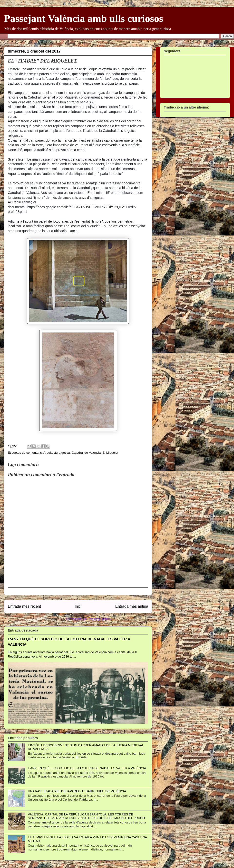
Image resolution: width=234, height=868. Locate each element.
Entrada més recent (24, 606)
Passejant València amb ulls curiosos (83, 18)
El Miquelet (110, 453)
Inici (78, 606)
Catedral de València (86, 453)
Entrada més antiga (132, 606)
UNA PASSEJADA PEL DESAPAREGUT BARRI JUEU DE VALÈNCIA (77, 791)
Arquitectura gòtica (57, 453)
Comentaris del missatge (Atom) (89, 619)
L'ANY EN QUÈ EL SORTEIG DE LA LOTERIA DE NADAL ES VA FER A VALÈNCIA (87, 768)
